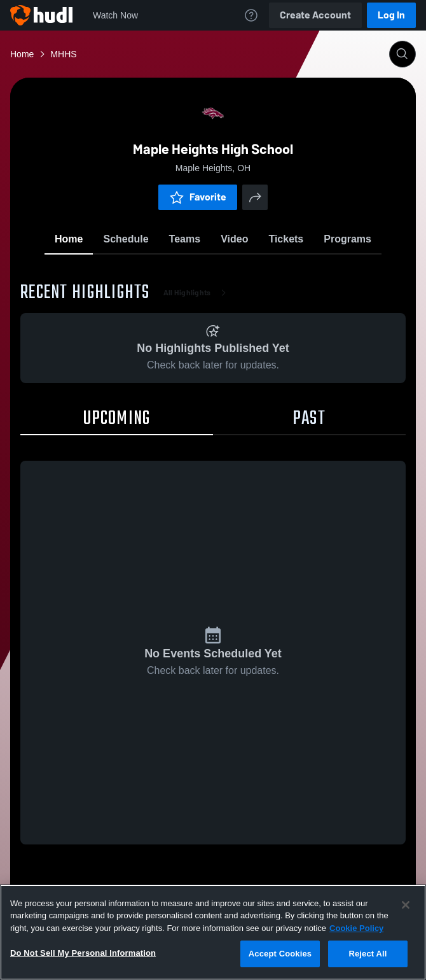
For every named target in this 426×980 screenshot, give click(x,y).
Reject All (368, 954)
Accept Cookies (280, 954)
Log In (391, 15)
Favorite (198, 197)
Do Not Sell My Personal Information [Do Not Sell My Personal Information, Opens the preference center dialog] (83, 953)
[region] (213, 932)
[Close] (406, 905)
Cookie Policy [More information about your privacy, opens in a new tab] (356, 928)
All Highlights (197, 293)
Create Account (315, 15)
